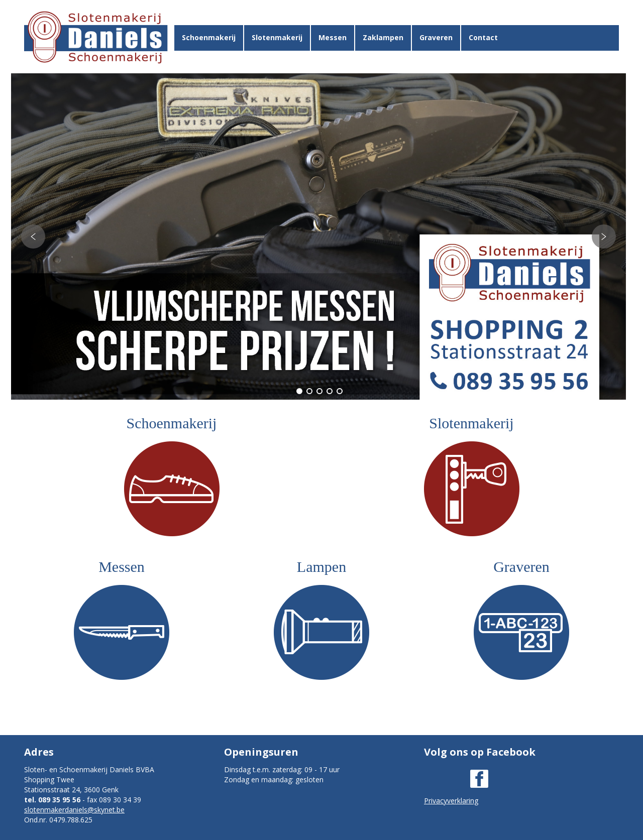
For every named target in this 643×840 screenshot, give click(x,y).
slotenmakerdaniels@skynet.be (74, 810)
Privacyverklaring (451, 801)
